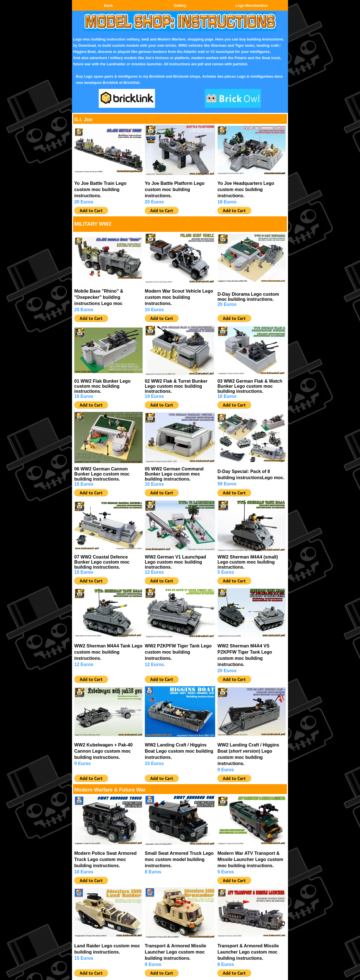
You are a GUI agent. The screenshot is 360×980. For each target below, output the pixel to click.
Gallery (180, 5)
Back (108, 5)
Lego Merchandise (252, 5)
